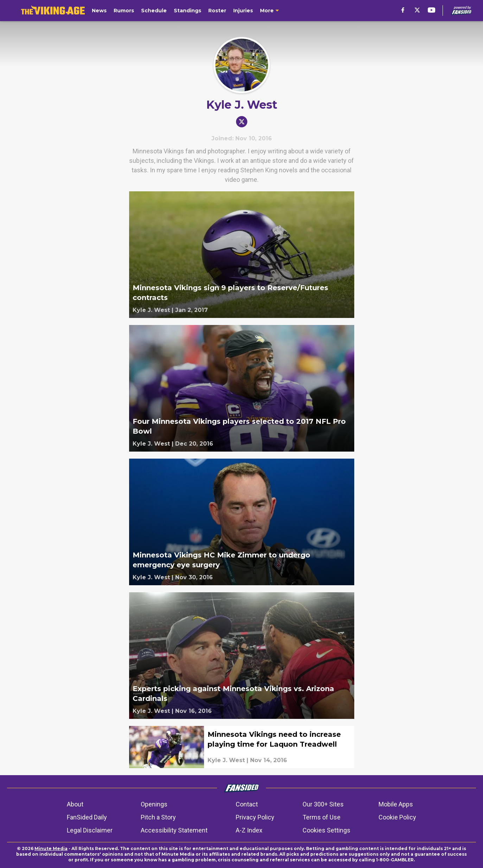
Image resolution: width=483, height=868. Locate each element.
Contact (247, 804)
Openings (154, 804)
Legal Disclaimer (90, 830)
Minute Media (51, 848)
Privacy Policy (255, 817)
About (75, 804)
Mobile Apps (396, 804)
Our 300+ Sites (323, 804)
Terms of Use (322, 817)
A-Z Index (249, 830)
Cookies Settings (326, 830)
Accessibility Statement (174, 830)
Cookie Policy (397, 817)
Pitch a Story (158, 817)
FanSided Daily (87, 817)
